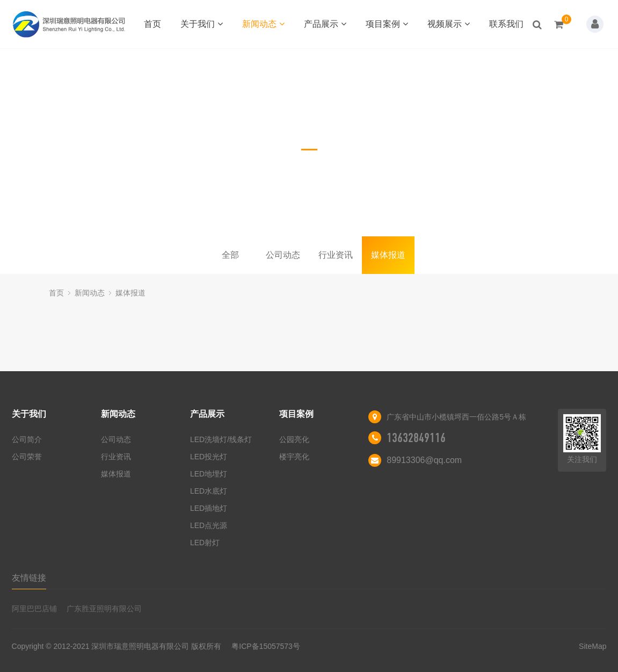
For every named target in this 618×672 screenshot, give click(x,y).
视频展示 (449, 24)
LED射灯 (205, 543)
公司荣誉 (27, 457)
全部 (230, 255)
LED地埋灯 (209, 474)
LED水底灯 (209, 491)
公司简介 (27, 439)
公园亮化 (294, 439)
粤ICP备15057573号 (266, 646)
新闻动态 (263, 24)
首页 (152, 24)
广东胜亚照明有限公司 (104, 609)
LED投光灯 (209, 457)
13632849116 (416, 438)
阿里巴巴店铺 (34, 609)
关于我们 (202, 24)
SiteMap (592, 646)
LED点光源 (209, 525)
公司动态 (283, 255)
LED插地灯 (209, 508)
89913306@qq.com (424, 460)
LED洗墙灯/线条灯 (221, 439)
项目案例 (387, 24)
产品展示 (325, 24)
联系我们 (506, 24)
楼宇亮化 (294, 457)
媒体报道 (388, 255)
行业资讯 (336, 255)
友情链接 (29, 578)
